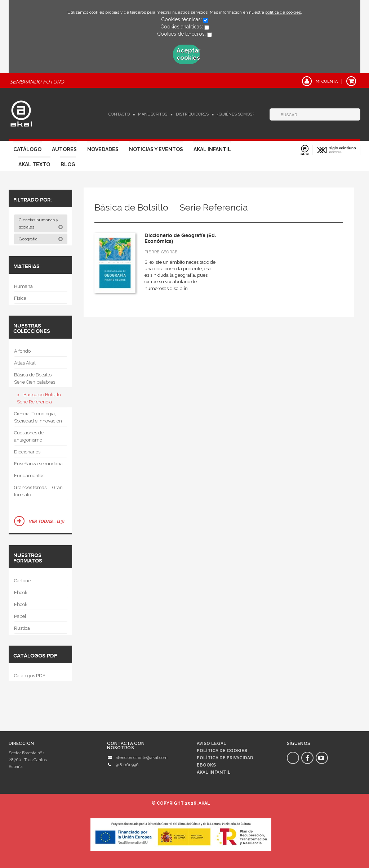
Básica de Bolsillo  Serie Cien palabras (35, 378)
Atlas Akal (25, 363)
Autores (64, 149)
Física (20, 298)
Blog (68, 164)
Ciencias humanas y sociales (41, 223)
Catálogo (27, 149)
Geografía (41, 239)
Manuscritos (153, 114)
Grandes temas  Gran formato (38, 491)
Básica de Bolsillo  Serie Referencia (41, 398)
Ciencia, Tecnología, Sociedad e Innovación (38, 417)
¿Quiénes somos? (235, 114)
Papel (20, 616)
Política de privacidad (225, 758)
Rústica (22, 628)
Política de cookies (222, 751)
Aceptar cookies (188, 54)
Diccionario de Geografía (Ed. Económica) (180, 239)
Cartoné (22, 581)
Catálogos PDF (30, 676)
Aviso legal (212, 743)
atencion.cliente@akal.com (142, 758)
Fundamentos (29, 476)
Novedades (103, 149)
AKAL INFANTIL (214, 772)
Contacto (119, 114)
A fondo (22, 351)
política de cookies (283, 12)
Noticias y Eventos (156, 149)
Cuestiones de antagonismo (29, 436)
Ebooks (206, 765)
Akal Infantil (212, 149)
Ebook (21, 593)
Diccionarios (27, 452)
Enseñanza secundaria (38, 464)
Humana (23, 286)
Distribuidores (192, 114)
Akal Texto (34, 164)
